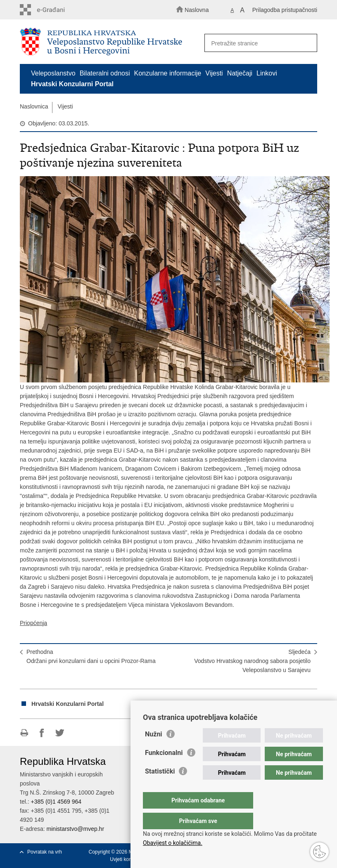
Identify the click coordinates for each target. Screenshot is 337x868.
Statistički (160, 788)
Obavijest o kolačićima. (173, 843)
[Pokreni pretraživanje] (307, 43)
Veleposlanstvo (53, 73)
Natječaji (240, 73)
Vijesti (214, 73)
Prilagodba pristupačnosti (285, 10)
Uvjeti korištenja (127, 859)
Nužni (154, 751)
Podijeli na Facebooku (42, 733)
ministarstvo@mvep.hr (75, 829)
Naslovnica (34, 106)
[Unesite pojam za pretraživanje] (258, 43)
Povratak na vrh (45, 852)
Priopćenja (33, 623)
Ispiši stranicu (24, 733)
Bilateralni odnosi (105, 73)
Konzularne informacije (168, 73)
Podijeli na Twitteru (60, 733)
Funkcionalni (164, 769)
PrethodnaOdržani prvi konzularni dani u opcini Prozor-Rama (91, 656)
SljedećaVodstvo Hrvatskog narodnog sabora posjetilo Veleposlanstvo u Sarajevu (252, 661)
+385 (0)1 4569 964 (56, 802)
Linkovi (267, 73)
